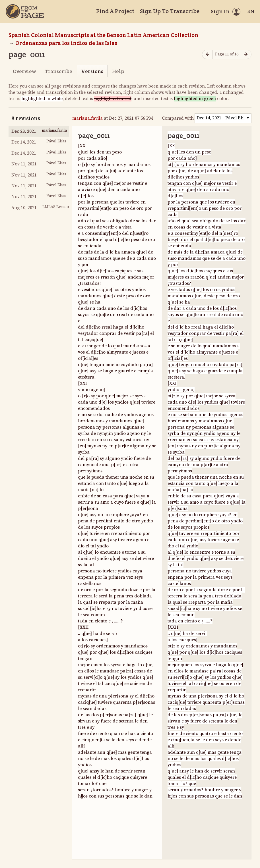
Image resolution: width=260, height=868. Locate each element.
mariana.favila (87, 118)
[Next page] (246, 54)
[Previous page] (207, 54)
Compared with (178, 118)
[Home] (25, 11)
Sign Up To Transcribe (170, 11)
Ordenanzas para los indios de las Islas (66, 43)
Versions (92, 71)
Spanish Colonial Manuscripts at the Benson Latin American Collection (103, 35)
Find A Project (115, 11)
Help (118, 71)
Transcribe (58, 71)
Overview (24, 71)
